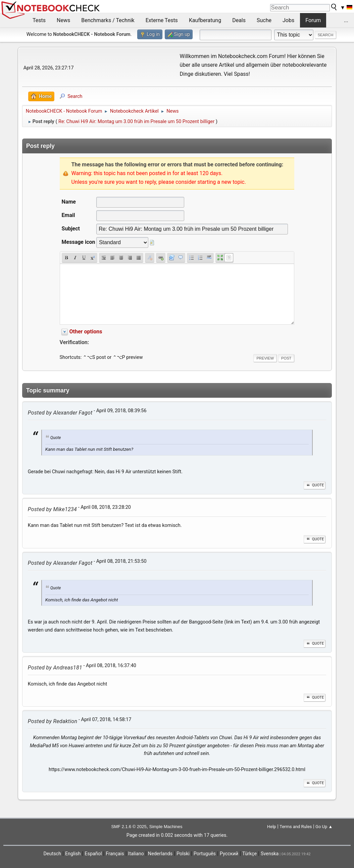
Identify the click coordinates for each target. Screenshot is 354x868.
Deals (239, 20)
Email (68, 215)
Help (272, 827)
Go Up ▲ (324, 827)
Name (69, 202)
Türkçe (249, 854)
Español (93, 854)
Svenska (270, 854)
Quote (315, 485)
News (63, 20)
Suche (264, 20)
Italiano (136, 854)
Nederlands (160, 854)
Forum (313, 20)
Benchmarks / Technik (108, 20)
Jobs (288, 20)
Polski (183, 854)
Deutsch (52, 854)
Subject (71, 229)
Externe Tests (162, 20)
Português (205, 854)
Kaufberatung (205, 20)
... (346, 20)
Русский (229, 854)
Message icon (79, 242)
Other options (86, 332)
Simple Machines (166, 827)
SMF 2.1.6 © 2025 (129, 827)
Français (115, 854)
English (73, 854)
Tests (39, 20)
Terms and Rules (296, 827)
